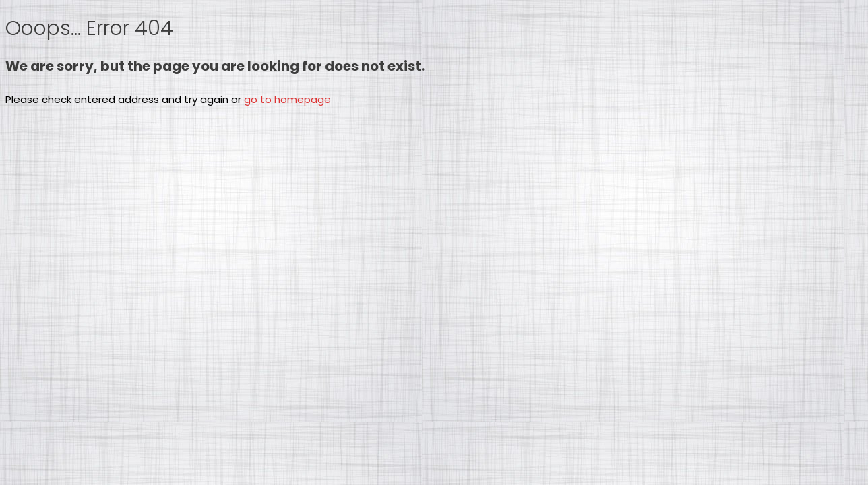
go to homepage (287, 99)
